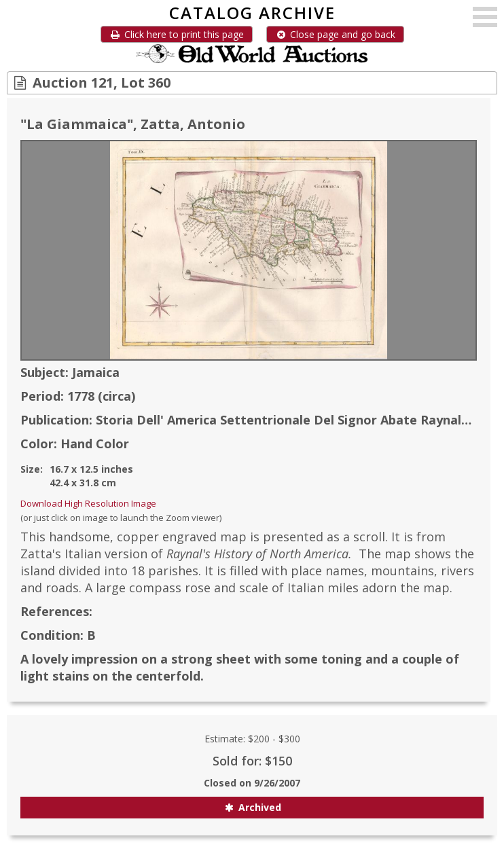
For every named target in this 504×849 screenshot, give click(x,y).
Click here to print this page (177, 34)
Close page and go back (335, 34)
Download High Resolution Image (88, 503)
